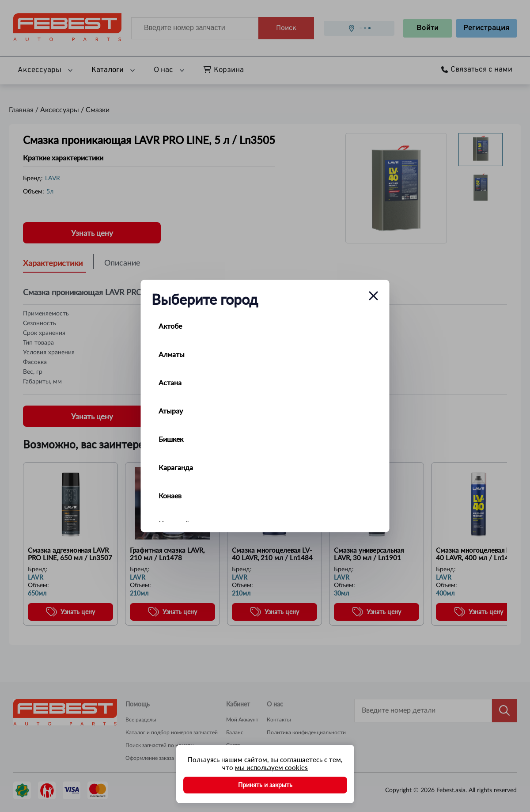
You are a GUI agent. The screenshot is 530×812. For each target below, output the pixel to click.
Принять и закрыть (265, 785)
